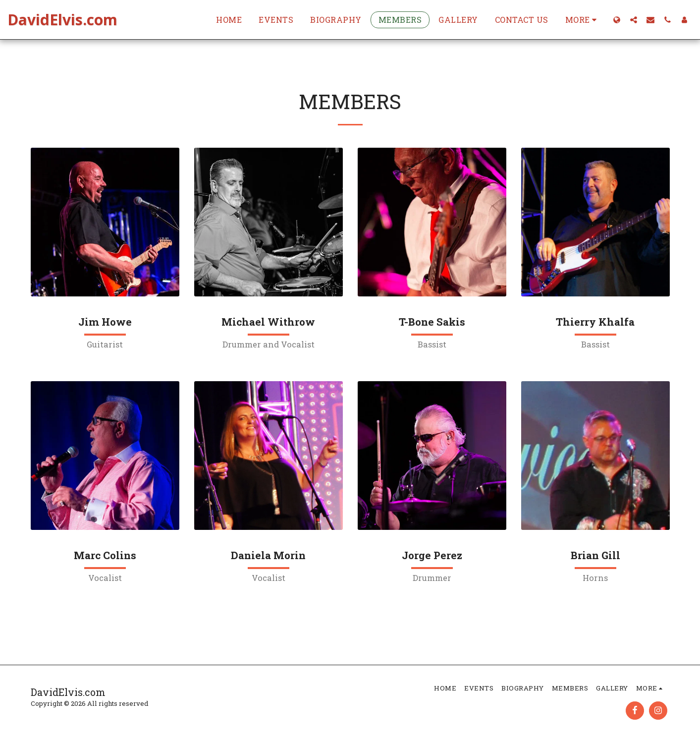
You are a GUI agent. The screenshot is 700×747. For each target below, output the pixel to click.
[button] (634, 20)
